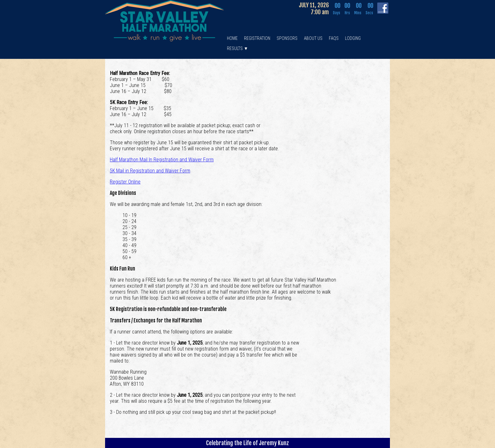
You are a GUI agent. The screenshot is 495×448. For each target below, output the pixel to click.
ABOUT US (313, 38)
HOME (232, 38)
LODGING (353, 38)
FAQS (334, 38)
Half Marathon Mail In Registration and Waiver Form (162, 160)
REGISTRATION (257, 38)
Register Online (125, 182)
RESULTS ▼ (238, 48)
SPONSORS (287, 38)
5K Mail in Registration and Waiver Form (150, 171)
